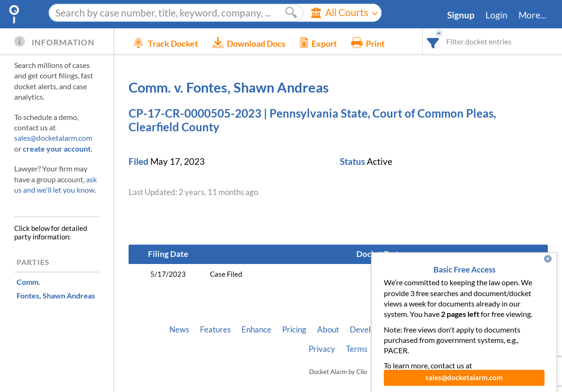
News (179, 330)
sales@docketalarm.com (53, 138)
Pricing (294, 330)
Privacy (322, 349)
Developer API (375, 330)
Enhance (256, 330)
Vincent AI (430, 330)
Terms (357, 349)
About (328, 330)
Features (215, 330)
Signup (461, 15)
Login (497, 15)
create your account (57, 149)
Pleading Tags (483, 330)
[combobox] (433, 41)
